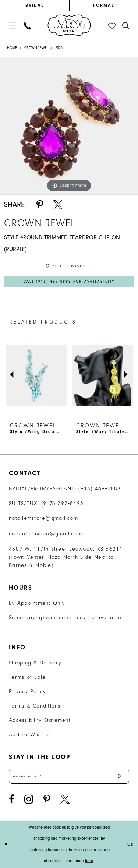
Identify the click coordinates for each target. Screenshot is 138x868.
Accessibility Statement (40, 720)
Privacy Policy (27, 691)
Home (12, 48)
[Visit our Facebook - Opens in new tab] (11, 799)
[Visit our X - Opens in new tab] (65, 799)
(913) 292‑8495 (63, 503)
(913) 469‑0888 (100, 489)
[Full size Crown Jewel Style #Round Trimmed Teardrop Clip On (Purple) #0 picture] (69, 126)
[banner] (69, 25)
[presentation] (36, 375)
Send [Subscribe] (122, 776)
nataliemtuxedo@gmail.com (45, 534)
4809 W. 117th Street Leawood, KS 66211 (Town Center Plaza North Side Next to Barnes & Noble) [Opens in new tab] (66, 557)
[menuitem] (35, 5)
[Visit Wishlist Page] (112, 26)
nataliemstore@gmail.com (43, 518)
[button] (12, 26)
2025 (59, 48)
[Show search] (126, 26)
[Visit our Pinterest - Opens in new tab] (47, 799)
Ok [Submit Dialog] (131, 844)
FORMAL (104, 5)
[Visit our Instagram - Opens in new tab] (29, 799)
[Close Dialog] (6, 844)
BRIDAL (35, 5)
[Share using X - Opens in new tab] (58, 205)
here (89, 861)
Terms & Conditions (35, 706)
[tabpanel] (69, 126)
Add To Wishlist (30, 735)
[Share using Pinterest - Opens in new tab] (40, 205)
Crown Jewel (36, 48)
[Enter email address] (69, 776)
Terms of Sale (27, 677)
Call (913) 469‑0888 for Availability (69, 282)
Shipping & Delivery (35, 663)
